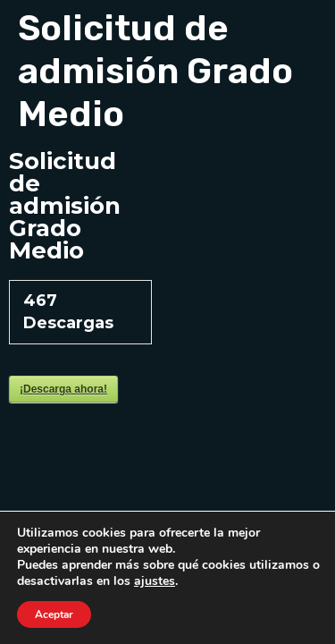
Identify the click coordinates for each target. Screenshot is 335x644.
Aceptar (54, 614)
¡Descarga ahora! (63, 389)
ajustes (155, 581)
